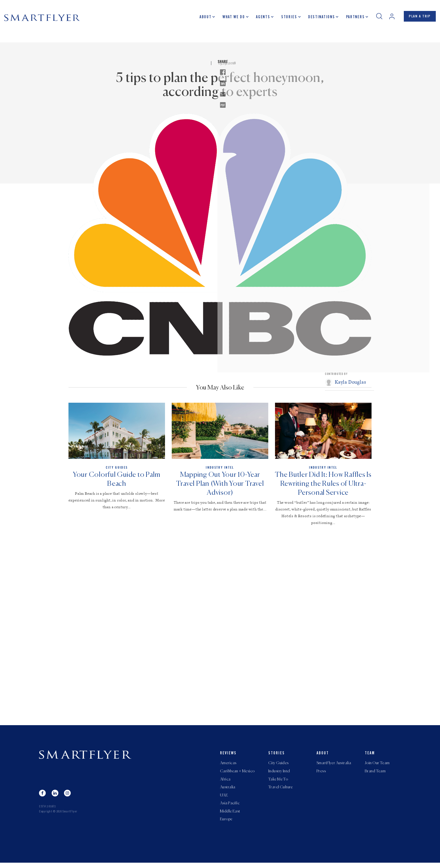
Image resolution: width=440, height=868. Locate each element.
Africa (225, 782)
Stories (287, 18)
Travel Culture (281, 791)
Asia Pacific (230, 808)
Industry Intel (279, 774)
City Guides (279, 766)
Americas (228, 766)
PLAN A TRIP (419, 18)
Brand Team (375, 774)
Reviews (228, 756)
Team (370, 756)
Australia (228, 791)
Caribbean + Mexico (237, 774)
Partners (353, 18)
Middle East (230, 816)
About (203, 18)
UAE (224, 799)
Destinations (319, 18)
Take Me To (278, 782)
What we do (232, 18)
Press (321, 774)
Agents (261, 18)
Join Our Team (377, 766)
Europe (226, 825)
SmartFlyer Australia (334, 766)
